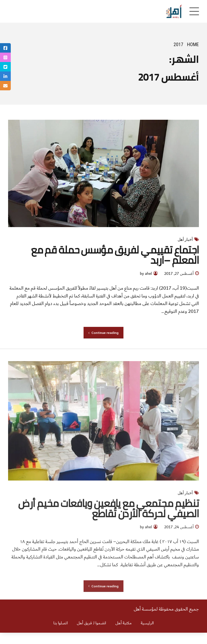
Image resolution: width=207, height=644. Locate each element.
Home (193, 44)
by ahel (146, 274)
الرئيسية (147, 623)
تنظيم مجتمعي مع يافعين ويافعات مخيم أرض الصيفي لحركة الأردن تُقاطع (108, 512)
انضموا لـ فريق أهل (91, 623)
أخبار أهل (185, 239)
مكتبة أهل (123, 623)
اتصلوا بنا (61, 623)
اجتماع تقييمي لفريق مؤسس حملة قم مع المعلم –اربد (115, 255)
